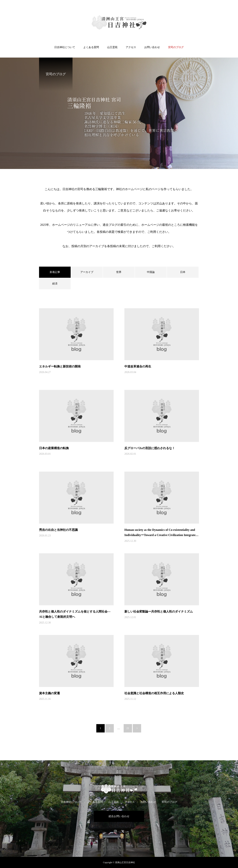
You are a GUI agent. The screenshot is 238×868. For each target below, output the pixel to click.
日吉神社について (65, 47)
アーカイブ (87, 272)
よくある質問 (91, 47)
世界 (119, 272)
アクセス (131, 47)
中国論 (151, 272)
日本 (183, 272)
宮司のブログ (176, 47)
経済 (55, 284)
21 (128, 728)
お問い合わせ (152, 47)
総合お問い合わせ (119, 816)
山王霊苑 (112, 47)
